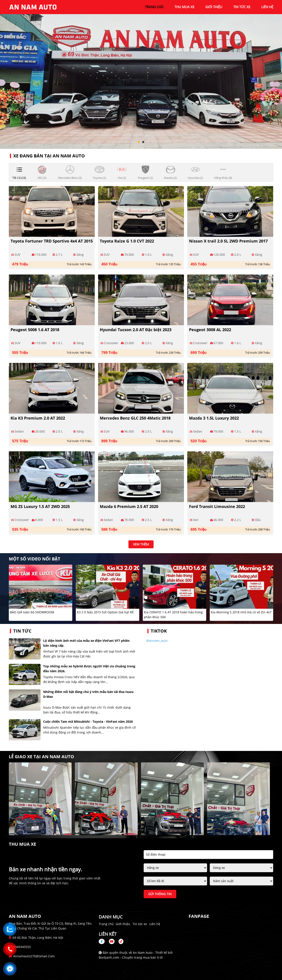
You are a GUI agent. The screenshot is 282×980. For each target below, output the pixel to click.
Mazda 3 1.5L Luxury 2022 (214, 418)
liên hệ (267, 7)
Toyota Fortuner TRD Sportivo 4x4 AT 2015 (52, 241)
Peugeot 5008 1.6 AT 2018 (35, 330)
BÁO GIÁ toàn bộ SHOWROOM (32, 612)
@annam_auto (157, 641)
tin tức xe (242, 7)
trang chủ (154, 7)
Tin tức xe (140, 924)
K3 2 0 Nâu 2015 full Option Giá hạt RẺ (105, 612)
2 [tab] (143, 142)
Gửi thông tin (160, 894)
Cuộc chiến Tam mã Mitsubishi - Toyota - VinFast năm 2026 (88, 721)
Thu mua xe (184, 7)
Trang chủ (106, 924)
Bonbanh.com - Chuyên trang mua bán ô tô (131, 957)
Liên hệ (155, 924)
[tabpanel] (141, 74)
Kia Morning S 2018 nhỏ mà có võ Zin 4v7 (241, 612)
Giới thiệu (123, 924)
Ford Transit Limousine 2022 (217, 506)
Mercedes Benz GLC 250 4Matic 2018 (135, 418)
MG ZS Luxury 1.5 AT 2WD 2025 (40, 506)
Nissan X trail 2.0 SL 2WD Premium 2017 (228, 241)
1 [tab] (139, 142)
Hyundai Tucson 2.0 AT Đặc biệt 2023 (136, 330)
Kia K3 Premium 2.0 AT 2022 (38, 418)
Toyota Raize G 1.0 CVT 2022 (127, 241)
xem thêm (141, 544)
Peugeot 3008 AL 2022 (210, 330)
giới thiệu (214, 7)
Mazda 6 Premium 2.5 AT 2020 (129, 506)
